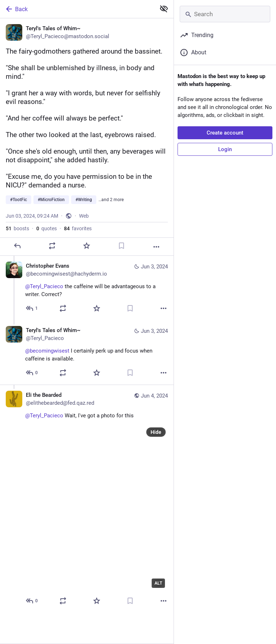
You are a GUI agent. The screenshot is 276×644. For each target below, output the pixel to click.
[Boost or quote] (52, 246)
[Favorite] (87, 246)
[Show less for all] (164, 9)
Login (225, 149)
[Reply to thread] (32, 308)
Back (16, 9)
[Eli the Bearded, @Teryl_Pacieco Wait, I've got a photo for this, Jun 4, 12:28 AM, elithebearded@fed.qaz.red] (87, 499)
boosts (17, 228)
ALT (158, 583)
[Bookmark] (121, 246)
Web (84, 216)
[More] (156, 247)
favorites (78, 228)
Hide (156, 432)
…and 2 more (111, 200)
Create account (225, 133)
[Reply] (17, 246)
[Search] (225, 14)
